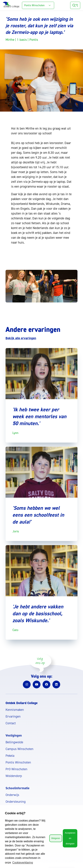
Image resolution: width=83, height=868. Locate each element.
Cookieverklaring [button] (23, 863)
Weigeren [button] (56, 838)
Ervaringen (13, 716)
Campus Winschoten (19, 749)
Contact (11, 723)
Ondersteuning (16, 802)
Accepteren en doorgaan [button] (70, 838)
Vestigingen (14, 735)
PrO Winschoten (16, 769)
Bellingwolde (14, 742)
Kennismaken (15, 710)
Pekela (10, 756)
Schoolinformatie (17, 788)
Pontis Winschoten (18, 762)
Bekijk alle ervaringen (21, 338)
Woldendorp (14, 776)
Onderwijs (12, 795)
